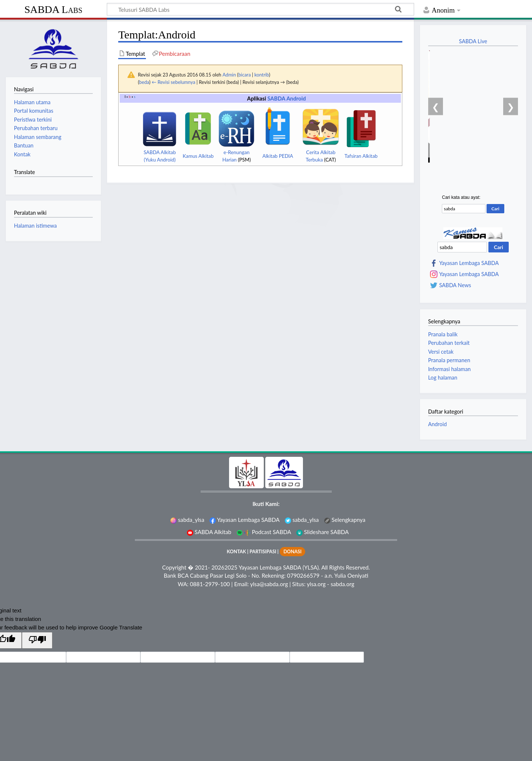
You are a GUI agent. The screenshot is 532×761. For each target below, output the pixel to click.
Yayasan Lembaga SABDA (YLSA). (279, 567)
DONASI (292, 552)
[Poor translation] (37, 640)
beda (144, 82)
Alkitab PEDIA (278, 156)
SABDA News (455, 285)
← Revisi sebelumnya (173, 82)
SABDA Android (287, 98)
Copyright (174, 567)
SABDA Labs (53, 9)
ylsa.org (316, 584)
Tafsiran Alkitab (361, 156)
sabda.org (342, 584)
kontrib (261, 75)
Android (438, 424)
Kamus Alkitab (198, 156)
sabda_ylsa (187, 520)
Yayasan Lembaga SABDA (469, 263)
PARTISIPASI (263, 552)
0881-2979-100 (210, 584)
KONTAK (236, 552)
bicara (245, 75)
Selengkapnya (345, 520)
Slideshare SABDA (323, 532)
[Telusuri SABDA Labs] (260, 9)
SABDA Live (473, 41)
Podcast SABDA (264, 532)
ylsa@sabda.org (269, 584)
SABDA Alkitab (209, 532)
